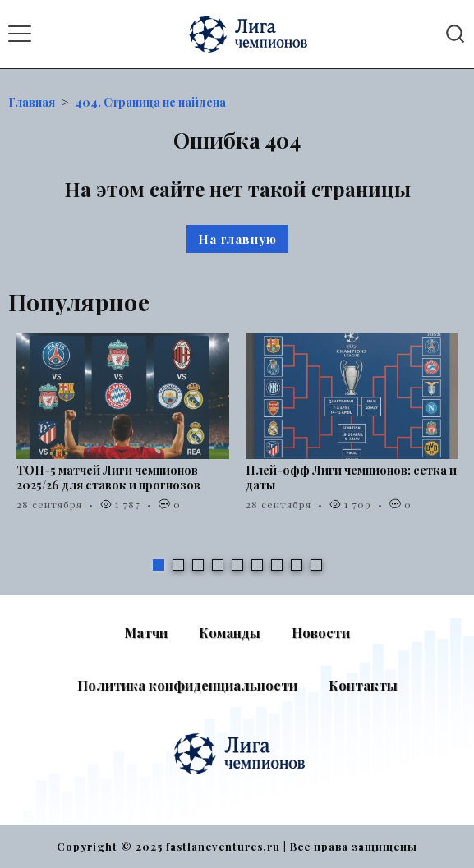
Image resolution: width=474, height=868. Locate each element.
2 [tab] (178, 565)
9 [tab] (316, 565)
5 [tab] (237, 565)
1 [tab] (159, 565)
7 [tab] (277, 565)
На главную (237, 239)
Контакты (363, 685)
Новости (321, 633)
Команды (230, 633)
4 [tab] (218, 565)
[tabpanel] (123, 431)
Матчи (146, 633)
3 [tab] (198, 565)
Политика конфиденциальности (187, 685)
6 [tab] (257, 565)
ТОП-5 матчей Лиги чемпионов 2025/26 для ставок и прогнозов (108, 478)
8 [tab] (297, 565)
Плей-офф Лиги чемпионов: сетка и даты (351, 478)
